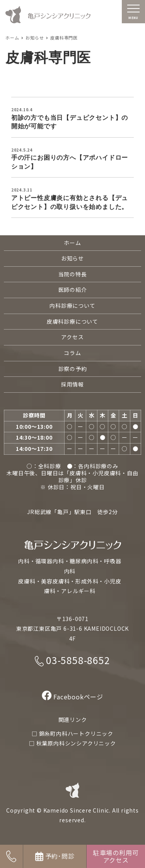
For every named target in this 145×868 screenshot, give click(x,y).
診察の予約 (73, 369)
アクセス (72, 337)
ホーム (72, 243)
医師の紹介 (73, 290)
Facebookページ (72, 697)
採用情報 (72, 384)
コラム (72, 353)
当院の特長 (73, 274)
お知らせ (72, 258)
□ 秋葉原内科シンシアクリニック (72, 743)
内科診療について (72, 305)
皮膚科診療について (72, 321)
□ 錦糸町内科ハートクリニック (72, 733)
